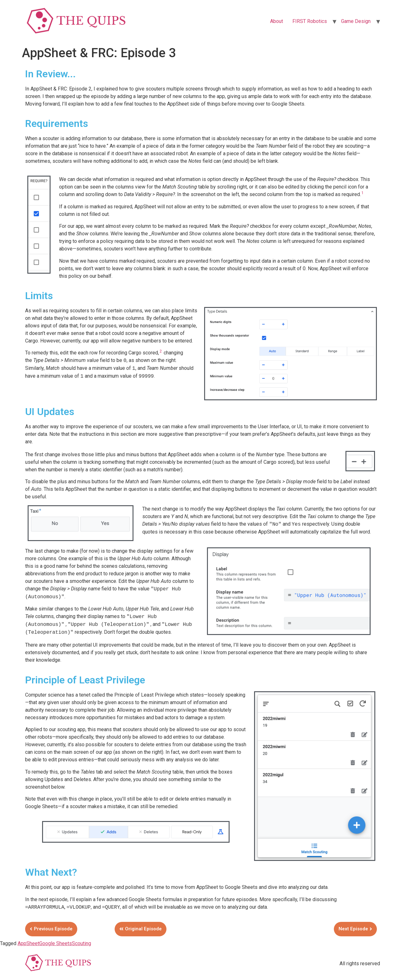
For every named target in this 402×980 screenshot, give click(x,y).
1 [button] (363, 193)
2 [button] (161, 351)
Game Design (356, 21)
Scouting (81, 943)
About (277, 21)
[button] (51, 929)
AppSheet (28, 943)
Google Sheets (56, 943)
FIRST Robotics (310, 21)
